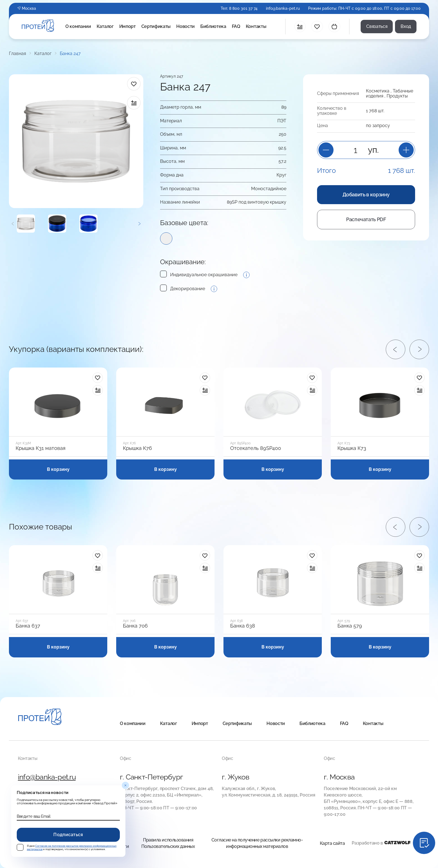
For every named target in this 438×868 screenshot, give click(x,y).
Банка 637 (28, 626)
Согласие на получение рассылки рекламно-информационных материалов (257, 843)
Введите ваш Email (34, 816)
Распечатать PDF (366, 219)
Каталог (105, 26)
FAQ (236, 26)
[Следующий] (139, 224)
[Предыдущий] (13, 224)
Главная (17, 54)
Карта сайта (332, 843)
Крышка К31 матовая (41, 448)
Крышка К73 (352, 448)
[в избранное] (134, 84)
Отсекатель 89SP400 (256, 448)
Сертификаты (156, 26)
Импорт (128, 26)
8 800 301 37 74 (243, 8)
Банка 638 (243, 626)
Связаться (377, 26)
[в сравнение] (134, 103)
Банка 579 (350, 626)
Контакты (256, 26)
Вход (406, 26)
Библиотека (213, 26)
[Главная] (40, 718)
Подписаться (68, 835)
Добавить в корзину (366, 195)
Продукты (397, 96)
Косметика (378, 91)
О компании (78, 26)
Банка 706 (135, 626)
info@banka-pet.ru (283, 8)
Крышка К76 (137, 448)
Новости (185, 26)
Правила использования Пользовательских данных (168, 843)
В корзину (58, 469)
